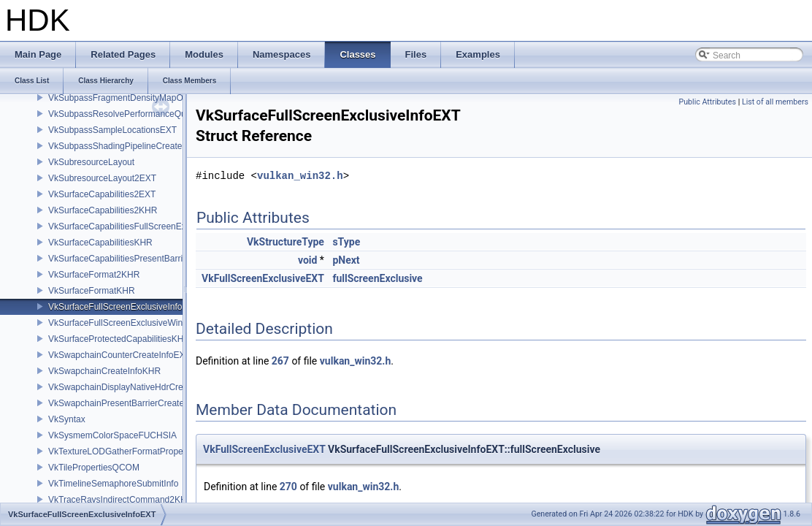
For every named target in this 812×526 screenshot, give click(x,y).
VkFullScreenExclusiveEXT (263, 278)
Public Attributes (707, 102)
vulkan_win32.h (300, 176)
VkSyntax (67, 419)
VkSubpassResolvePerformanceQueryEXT (132, 114)
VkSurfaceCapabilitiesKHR (100, 243)
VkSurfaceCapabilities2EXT (102, 194)
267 (280, 361)
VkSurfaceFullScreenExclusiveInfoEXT (124, 307)
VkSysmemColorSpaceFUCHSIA (112, 435)
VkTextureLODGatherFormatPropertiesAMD (134, 451)
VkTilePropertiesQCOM (94, 468)
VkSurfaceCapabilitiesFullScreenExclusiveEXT (139, 226)
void (307, 260)
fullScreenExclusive (377, 278)
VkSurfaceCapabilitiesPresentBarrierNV (125, 259)
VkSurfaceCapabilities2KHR (103, 210)
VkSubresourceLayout (91, 162)
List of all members (775, 102)
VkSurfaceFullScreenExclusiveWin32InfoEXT (136, 323)
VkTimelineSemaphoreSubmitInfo (113, 484)
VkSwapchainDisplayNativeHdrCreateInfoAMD (139, 387)
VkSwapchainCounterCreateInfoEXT (119, 355)
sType (346, 242)
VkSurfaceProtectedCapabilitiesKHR (119, 339)
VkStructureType (286, 242)
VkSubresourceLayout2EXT (102, 178)
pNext (346, 260)
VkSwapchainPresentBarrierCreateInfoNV (130, 403)
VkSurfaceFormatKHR (92, 291)
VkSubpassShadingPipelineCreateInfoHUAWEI (140, 146)
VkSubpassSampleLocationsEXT (112, 130)
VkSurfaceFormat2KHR (94, 275)
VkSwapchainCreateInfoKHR (104, 371)
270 (288, 487)
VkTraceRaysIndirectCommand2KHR (120, 500)
